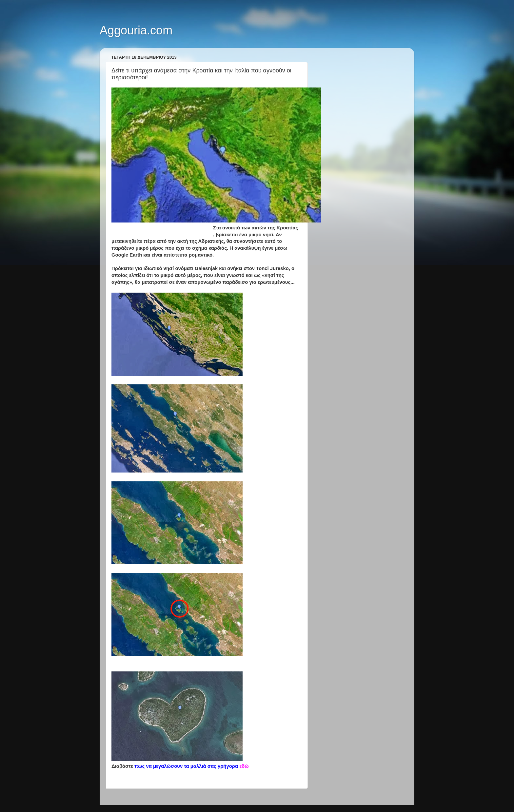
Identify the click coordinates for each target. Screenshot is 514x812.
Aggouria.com (136, 30)
